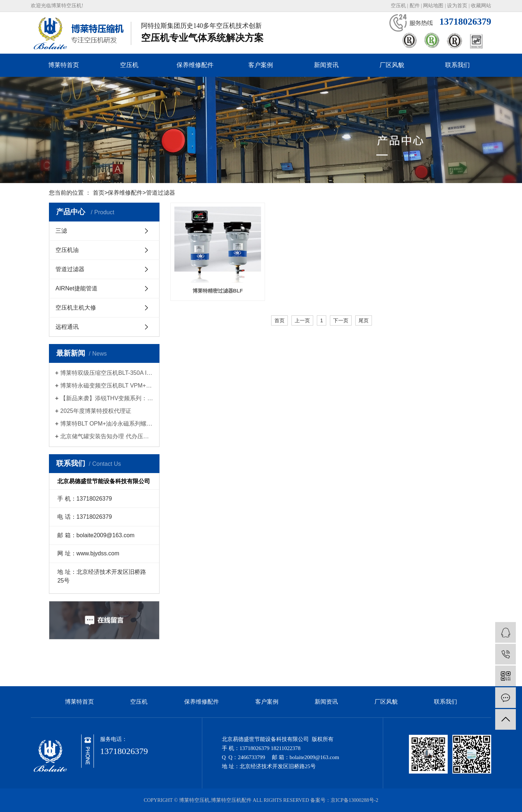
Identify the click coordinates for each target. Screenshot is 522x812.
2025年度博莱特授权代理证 (96, 411)
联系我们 (457, 65)
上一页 (302, 320)
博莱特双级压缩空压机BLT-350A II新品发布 (107, 373)
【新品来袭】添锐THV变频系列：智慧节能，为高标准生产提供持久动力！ (107, 398)
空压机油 (67, 250)
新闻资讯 (326, 65)
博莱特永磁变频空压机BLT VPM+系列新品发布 (107, 386)
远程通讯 (67, 327)
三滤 (61, 231)
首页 (99, 193)
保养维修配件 (195, 65)
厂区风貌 (392, 65)
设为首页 (457, 6)
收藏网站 (481, 6)
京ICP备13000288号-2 (354, 800)
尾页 (364, 320)
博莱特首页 (64, 65)
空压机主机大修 (76, 308)
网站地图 (433, 6)
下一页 (341, 320)
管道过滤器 (161, 193)
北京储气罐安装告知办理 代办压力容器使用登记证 (107, 436)
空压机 (398, 6)
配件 (415, 6)
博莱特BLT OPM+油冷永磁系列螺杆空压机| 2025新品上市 (107, 424)
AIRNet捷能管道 (76, 288)
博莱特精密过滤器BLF (218, 291)
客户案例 (261, 65)
